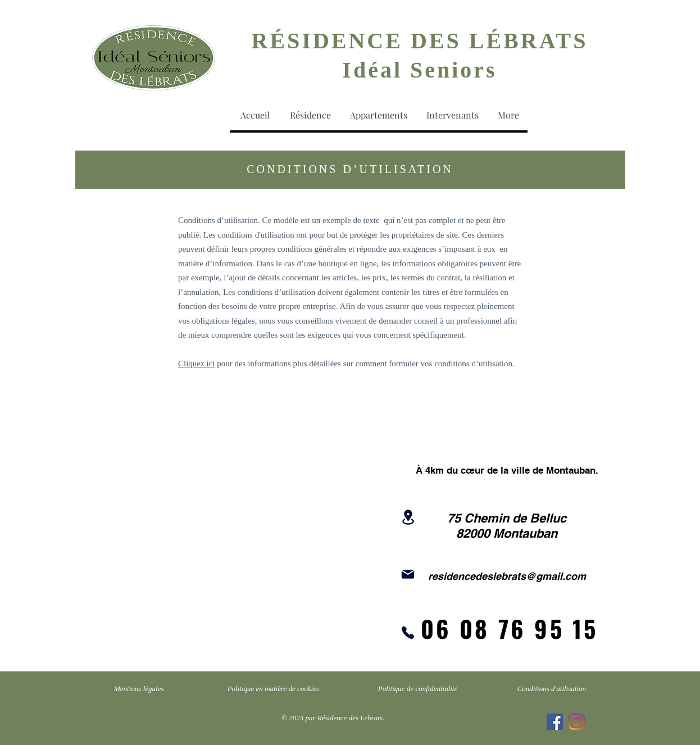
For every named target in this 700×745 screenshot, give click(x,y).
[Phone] (408, 633)
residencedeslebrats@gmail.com (507, 576)
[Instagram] (577, 722)
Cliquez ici (196, 364)
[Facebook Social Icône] (555, 722)
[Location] (408, 517)
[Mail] (408, 574)
